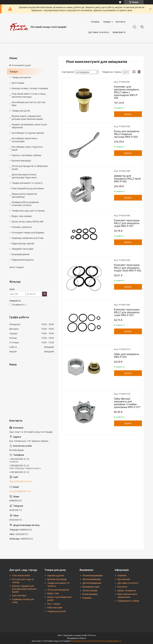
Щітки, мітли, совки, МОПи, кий (27, 222)
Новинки (122, 576)
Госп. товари (54, 604)
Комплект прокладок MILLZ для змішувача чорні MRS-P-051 (127, 223)
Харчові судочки (56, 576)
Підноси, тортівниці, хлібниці (26, 155)
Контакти (121, 22)
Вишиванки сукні (91, 587)
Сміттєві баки (19, 596)
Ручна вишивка (90, 594)
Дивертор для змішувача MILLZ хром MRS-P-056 (127, 179)
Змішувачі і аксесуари (23, 249)
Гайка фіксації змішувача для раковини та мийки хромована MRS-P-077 (127, 403)
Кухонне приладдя (21, 161)
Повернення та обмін (128, 601)
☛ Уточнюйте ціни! (20, 65)
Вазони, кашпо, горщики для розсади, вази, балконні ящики (27, 118)
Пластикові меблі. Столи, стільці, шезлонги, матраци (29, 95)
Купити (128, 114)
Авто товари (16, 267)
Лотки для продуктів (58, 590)
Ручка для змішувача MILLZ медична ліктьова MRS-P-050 (127, 134)
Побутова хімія (55, 608)
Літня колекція (90, 591)
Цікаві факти (119, 32)
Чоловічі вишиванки (93, 576)
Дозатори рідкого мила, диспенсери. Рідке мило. (24, 176)
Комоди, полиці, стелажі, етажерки (30, 88)
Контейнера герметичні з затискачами (25, 140)
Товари (107, 22)
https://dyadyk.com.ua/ (20, 481)
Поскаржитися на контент (83, 641)
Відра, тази (53, 593)
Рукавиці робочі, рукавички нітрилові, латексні (25, 204)
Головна (95, 22)
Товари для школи (21, 77)
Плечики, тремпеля (22, 227)
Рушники (87, 598)
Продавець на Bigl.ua (76, 638)
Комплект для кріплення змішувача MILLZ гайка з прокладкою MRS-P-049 (126, 92)
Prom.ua (92, 635)
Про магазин (124, 579)
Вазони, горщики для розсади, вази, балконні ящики (24, 589)
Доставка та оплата (99, 32)
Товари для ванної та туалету (27, 183)
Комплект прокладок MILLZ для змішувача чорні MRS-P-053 (127, 312)
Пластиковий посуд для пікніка (28, 188)
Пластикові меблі (21, 576)
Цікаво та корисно (127, 591)
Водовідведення (21, 254)
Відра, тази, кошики (22, 216)
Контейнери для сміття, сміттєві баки (28, 104)
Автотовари (18, 83)
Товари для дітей (21, 111)
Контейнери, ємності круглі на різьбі (27, 148)
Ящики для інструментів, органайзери (25, 195)
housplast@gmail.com (20, 491)
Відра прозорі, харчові (23, 243)
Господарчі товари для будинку (28, 233)
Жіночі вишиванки (92, 579)
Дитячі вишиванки (92, 583)
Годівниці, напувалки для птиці (28, 238)
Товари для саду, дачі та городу (28, 211)
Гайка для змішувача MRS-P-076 (126, 355)
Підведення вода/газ (23, 260)
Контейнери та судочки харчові (28, 133)
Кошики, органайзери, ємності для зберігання (29, 126)
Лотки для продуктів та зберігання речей (30, 168)
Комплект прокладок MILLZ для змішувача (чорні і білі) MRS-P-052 (128, 268)
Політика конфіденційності (109, 641)
